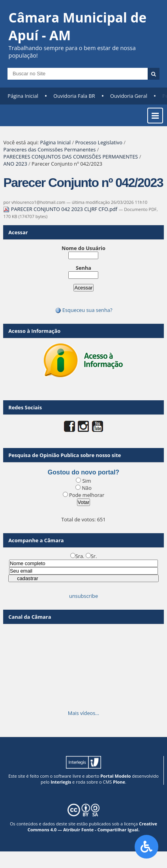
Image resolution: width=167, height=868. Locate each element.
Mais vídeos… (84, 713)
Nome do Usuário (83, 248)
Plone (119, 782)
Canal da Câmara (30, 617)
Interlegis (61, 782)
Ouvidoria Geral (129, 96)
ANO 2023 (15, 164)
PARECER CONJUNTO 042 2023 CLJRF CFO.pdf (61, 209)
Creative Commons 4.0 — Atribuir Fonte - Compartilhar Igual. (92, 827)
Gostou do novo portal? (83, 472)
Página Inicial (23, 96)
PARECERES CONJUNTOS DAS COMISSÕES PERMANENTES (70, 157)
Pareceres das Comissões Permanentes (49, 149)
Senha (83, 268)
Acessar (18, 232)
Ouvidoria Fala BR (74, 96)
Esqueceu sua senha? (84, 310)
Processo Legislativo (99, 142)
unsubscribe (83, 596)
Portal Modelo (115, 776)
